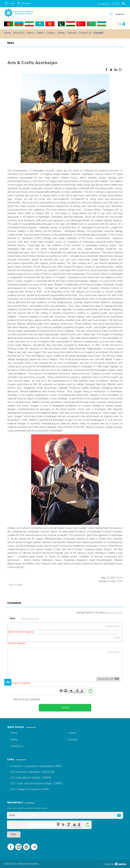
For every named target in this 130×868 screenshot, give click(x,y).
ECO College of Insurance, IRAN (29, 789)
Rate (13, 619)
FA (120, 24)
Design (107, 864)
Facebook (11, 847)
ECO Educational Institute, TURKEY (31, 778)
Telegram (34, 847)
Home (14, 733)
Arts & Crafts (16, 585)
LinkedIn (19, 847)
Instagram (26, 847)
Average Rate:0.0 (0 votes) (90, 613)
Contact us (17, 746)
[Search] (102, 13)
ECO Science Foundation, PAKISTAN (32, 772)
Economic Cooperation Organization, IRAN (36, 766)
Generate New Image (90, 691)
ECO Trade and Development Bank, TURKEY (37, 784)
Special (73, 740)
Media (14, 740)
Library (72, 733)
